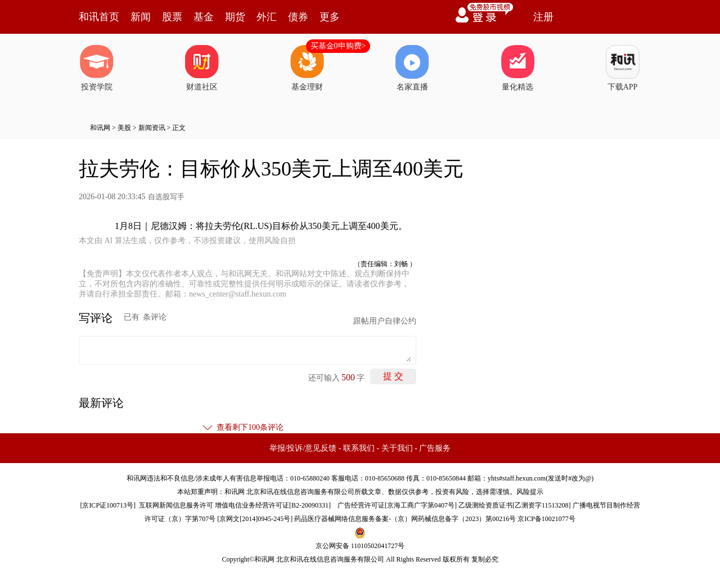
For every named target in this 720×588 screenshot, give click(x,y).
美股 (124, 128)
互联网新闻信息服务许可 (176, 505)
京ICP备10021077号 (546, 519)
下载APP (623, 68)
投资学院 (97, 68)
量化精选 (517, 68)
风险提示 (530, 492)
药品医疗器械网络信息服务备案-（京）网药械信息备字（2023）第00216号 (405, 519)
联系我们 (359, 448)
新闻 (141, 17)
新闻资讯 (152, 128)
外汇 (267, 17)
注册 (543, 17)
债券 (298, 17)
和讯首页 (99, 17)
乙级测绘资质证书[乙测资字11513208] (515, 505)
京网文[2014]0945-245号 (255, 519)
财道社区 (202, 68)
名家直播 (412, 68)
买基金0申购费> (338, 46)
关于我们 (397, 448)
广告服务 (435, 448)
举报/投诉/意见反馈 (303, 448)
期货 (235, 17)
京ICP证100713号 (108, 505)
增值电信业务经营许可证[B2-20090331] (273, 505)
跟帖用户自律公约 (385, 321)
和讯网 (100, 128)
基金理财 (307, 68)
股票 (172, 17)
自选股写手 (166, 197)
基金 (204, 17)
